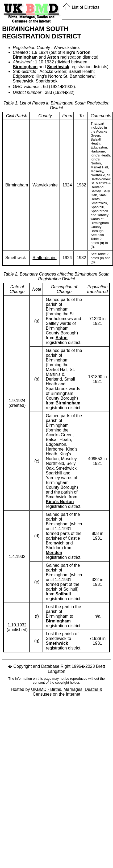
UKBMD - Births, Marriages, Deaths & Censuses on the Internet (67, 692)
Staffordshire (44, 258)
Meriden (54, 553)
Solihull (63, 594)
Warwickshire (45, 185)
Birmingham (25, 57)
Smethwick (58, 67)
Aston (53, 57)
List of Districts (86, 7)
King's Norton (76, 52)
